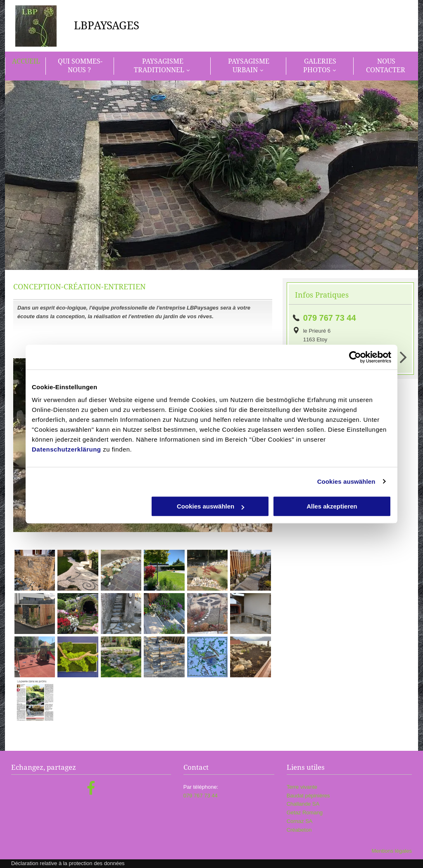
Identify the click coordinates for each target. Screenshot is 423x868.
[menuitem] (25, 66)
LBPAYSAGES (107, 26)
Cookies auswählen (346, 481)
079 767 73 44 (330, 318)
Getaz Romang (305, 812)
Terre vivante (302, 787)
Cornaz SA (300, 821)
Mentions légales (392, 851)
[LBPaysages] (35, 570)
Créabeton (299, 830)
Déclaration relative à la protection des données (68, 863)
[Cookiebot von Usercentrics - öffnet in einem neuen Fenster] (355, 357)
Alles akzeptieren (332, 506)
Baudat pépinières (308, 796)
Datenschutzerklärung (67, 449)
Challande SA (303, 804)
